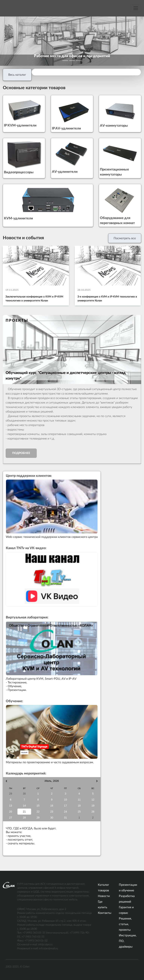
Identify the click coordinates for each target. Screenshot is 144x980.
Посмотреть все (125, 238)
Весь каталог (17, 75)
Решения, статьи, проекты (125, 924)
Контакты (105, 913)
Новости (104, 896)
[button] (11, 41)
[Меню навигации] (136, 8)
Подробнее (21, 453)
